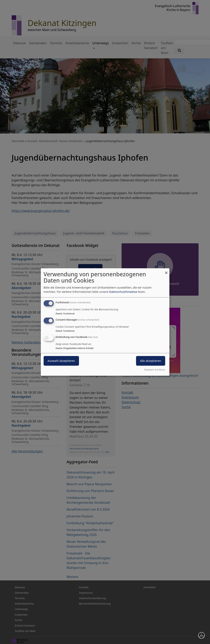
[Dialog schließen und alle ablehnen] (166, 271)
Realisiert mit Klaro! (155, 370)
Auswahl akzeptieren (61, 361)
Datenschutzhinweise (123, 292)
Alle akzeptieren (151, 361)
